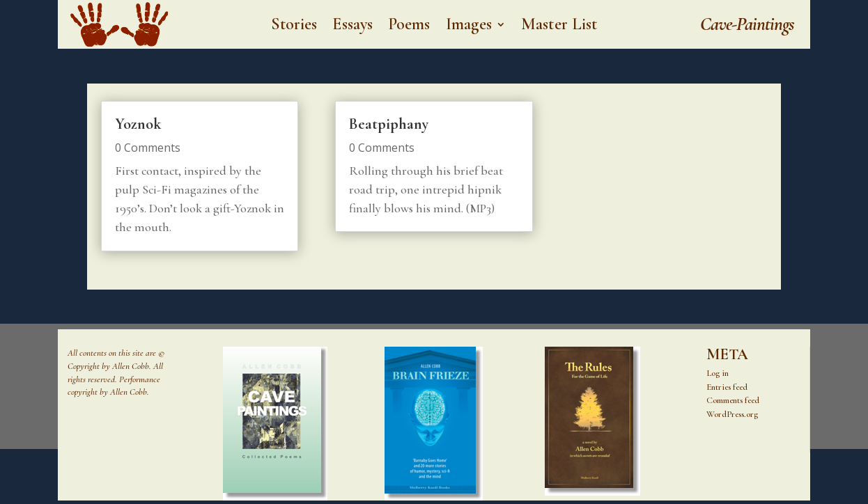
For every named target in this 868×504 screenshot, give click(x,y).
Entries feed (727, 387)
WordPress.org (732, 414)
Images (469, 27)
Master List (559, 27)
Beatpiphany (389, 124)
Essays (352, 27)
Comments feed (733, 400)
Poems (409, 27)
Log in (718, 373)
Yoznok (138, 124)
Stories (294, 27)
